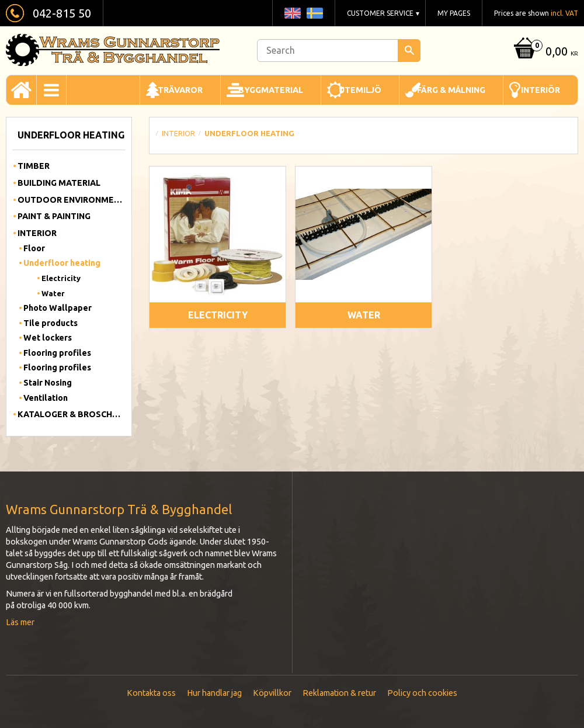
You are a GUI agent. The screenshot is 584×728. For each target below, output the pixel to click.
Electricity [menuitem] (61, 278)
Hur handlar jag (214, 693)
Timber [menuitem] (34, 166)
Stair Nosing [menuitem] (48, 383)
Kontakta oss (151, 693)
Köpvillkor (272, 693)
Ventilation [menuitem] (46, 398)
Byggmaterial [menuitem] (271, 90)
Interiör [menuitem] (540, 90)
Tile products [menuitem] (51, 323)
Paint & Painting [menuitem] (54, 216)
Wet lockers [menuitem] (48, 338)
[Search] (409, 51)
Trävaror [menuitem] (180, 90)
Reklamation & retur (339, 693)
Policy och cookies (422, 693)
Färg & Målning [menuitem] (451, 90)
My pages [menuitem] (454, 13)
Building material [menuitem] (59, 183)
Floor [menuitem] (34, 248)
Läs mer (20, 622)
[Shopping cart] (544, 52)
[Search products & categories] (339, 51)
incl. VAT (564, 13)
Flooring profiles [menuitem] (57, 353)
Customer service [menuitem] (380, 13)
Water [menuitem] (53, 293)
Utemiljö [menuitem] (360, 90)
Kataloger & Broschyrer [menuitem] (72, 414)
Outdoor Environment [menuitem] (72, 200)
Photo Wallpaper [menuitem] (58, 308)
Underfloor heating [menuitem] (62, 263)
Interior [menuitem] (37, 233)
